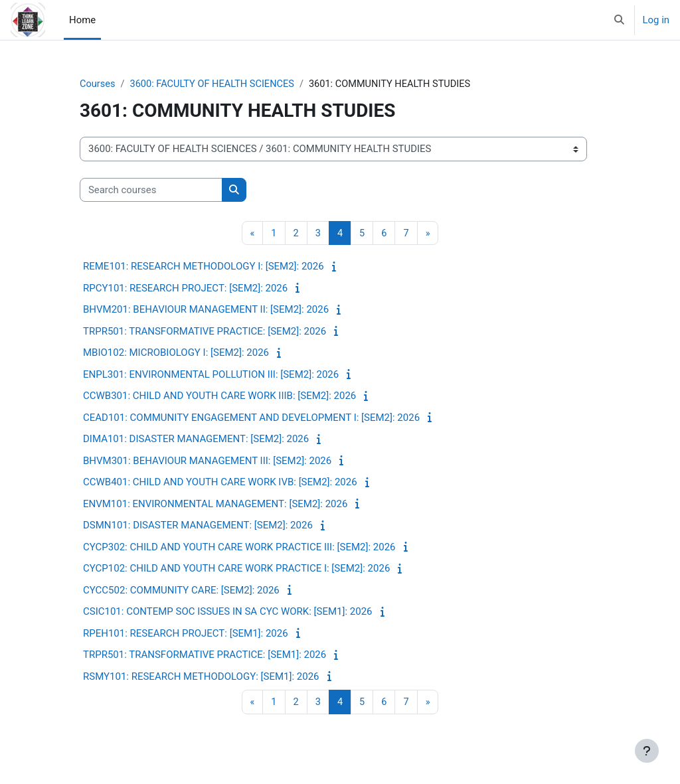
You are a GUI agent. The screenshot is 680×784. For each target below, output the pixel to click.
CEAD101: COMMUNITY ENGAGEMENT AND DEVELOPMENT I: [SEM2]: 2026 (251, 418)
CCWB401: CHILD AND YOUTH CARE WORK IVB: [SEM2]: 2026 (220, 483)
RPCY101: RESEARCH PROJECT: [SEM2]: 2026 (185, 289)
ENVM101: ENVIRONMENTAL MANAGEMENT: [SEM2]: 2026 (215, 505)
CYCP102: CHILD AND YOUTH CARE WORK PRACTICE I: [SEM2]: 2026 (236, 569)
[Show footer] (647, 751)
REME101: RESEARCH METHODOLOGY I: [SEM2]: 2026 (204, 267)
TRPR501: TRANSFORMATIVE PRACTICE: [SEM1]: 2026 (205, 655)
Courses (98, 84)
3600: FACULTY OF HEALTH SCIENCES (215, 84)
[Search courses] (151, 190)
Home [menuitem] (82, 20)
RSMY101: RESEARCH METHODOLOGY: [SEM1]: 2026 (201, 677)
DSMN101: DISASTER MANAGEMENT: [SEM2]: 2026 (198, 526)
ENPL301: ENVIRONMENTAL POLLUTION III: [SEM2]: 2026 (211, 375)
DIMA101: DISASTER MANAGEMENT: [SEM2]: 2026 (196, 439)
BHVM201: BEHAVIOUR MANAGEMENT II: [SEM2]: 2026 (206, 310)
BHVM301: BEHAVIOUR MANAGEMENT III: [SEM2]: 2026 (207, 461)
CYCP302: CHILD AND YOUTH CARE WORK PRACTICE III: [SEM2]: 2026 (239, 548)
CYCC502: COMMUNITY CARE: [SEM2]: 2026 (181, 591)
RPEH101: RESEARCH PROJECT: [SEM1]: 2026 (186, 634)
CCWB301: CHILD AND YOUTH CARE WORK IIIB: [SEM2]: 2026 (219, 396)
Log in (656, 20)
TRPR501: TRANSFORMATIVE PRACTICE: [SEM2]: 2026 (205, 332)
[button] (619, 20)
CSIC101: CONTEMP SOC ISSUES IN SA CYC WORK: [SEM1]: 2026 (228, 612)
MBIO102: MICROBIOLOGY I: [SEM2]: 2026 (176, 353)
